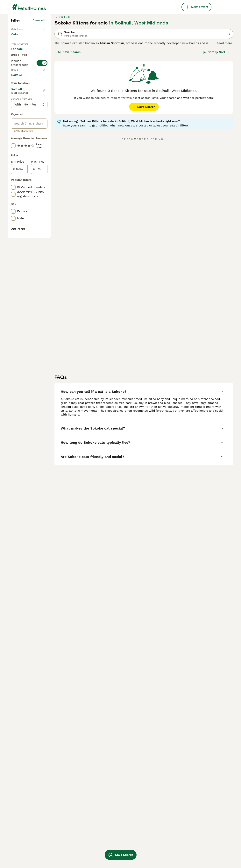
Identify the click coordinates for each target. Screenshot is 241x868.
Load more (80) (37, 255)
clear (41, 164)
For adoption (23, 131)
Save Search (69, 120)
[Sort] (216, 120)
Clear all (39, 88)
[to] (39, 350)
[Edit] (44, 272)
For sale (20, 121)
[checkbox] (13, 185)
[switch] (42, 155)
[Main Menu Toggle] (4, 7)
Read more (224, 111)
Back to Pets (20, 96)
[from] (19, 350)
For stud (20, 140)
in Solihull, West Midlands (139, 91)
